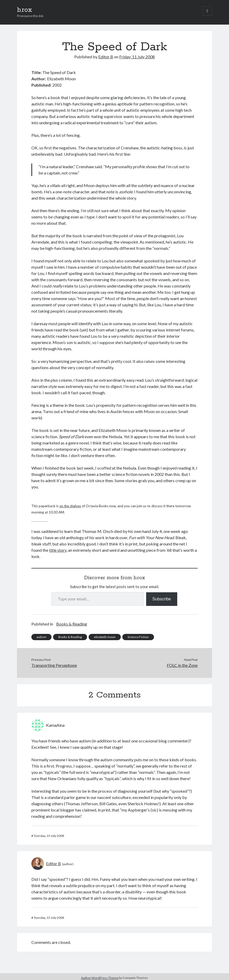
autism (41, 637)
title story (58, 550)
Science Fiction (138, 637)
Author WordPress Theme (100, 978)
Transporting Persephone (54, 665)
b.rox (25, 10)
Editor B (106, 57)
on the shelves (70, 506)
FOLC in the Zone (182, 665)
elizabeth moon (105, 637)
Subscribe (162, 599)
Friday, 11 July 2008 (137, 57)
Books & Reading (72, 624)
